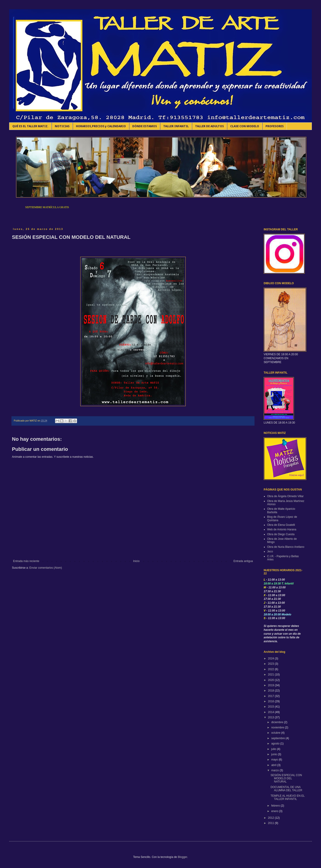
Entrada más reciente (26, 561)
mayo (275, 760)
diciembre (278, 722)
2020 (271, 680)
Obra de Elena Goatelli (281, 525)
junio (275, 754)
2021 (271, 675)
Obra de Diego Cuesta (281, 534)
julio (274, 749)
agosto (276, 744)
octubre (276, 733)
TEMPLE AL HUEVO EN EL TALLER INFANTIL (288, 797)
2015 (271, 707)
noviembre (278, 727)
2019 (271, 685)
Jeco (270, 551)
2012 (271, 818)
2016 (271, 701)
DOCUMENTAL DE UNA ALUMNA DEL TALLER (286, 789)
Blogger (182, 857)
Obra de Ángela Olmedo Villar (285, 496)
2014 (271, 712)
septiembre (278, 738)
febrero (276, 806)
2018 (271, 691)
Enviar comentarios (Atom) (46, 568)
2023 (271, 664)
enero (275, 811)
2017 (271, 696)
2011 (271, 823)
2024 (271, 659)
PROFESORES (275, 126)
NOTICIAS (62, 126)
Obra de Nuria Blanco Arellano (286, 547)
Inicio (136, 561)
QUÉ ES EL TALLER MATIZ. (30, 126)
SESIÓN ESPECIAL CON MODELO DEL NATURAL (286, 778)
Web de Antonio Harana (282, 529)
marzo (275, 770)
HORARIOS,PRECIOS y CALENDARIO (101, 126)
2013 (271, 717)
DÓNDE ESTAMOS (145, 126)
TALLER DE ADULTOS (209, 126)
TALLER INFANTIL (176, 126)
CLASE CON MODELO (245, 126)
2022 (271, 669)
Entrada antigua (243, 561)
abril (274, 765)
